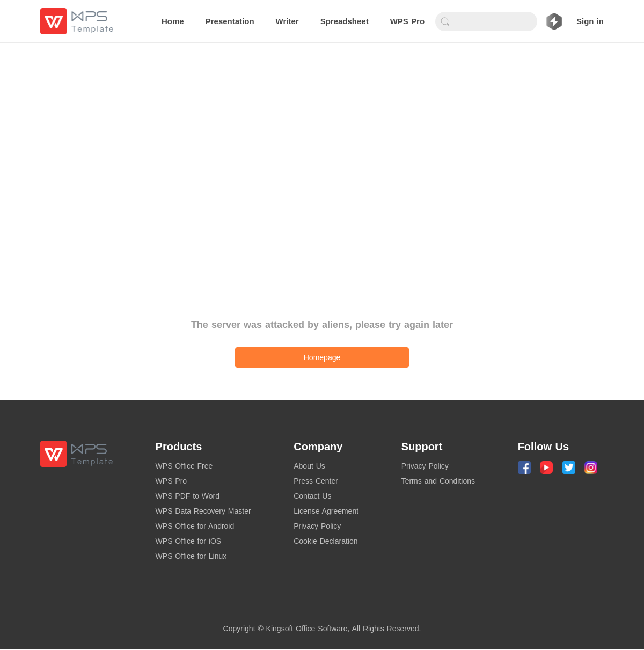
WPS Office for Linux (191, 556)
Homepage (322, 357)
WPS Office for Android (195, 526)
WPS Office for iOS (189, 541)
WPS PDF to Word (188, 496)
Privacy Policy (317, 526)
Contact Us (312, 496)
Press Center (316, 481)
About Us (309, 466)
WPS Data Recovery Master (203, 511)
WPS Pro (171, 481)
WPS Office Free (184, 466)
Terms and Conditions (438, 481)
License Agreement (326, 511)
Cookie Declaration (325, 541)
